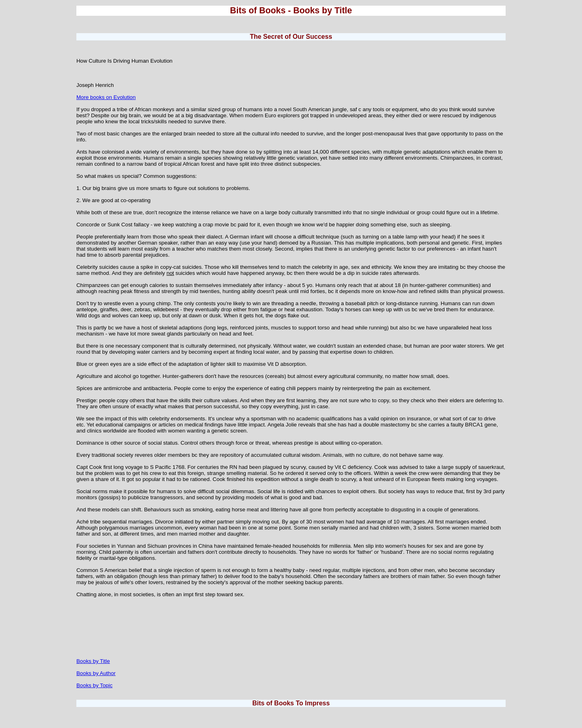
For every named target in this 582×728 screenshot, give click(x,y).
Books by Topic (94, 685)
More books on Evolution (106, 97)
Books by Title (93, 661)
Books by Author (96, 673)
